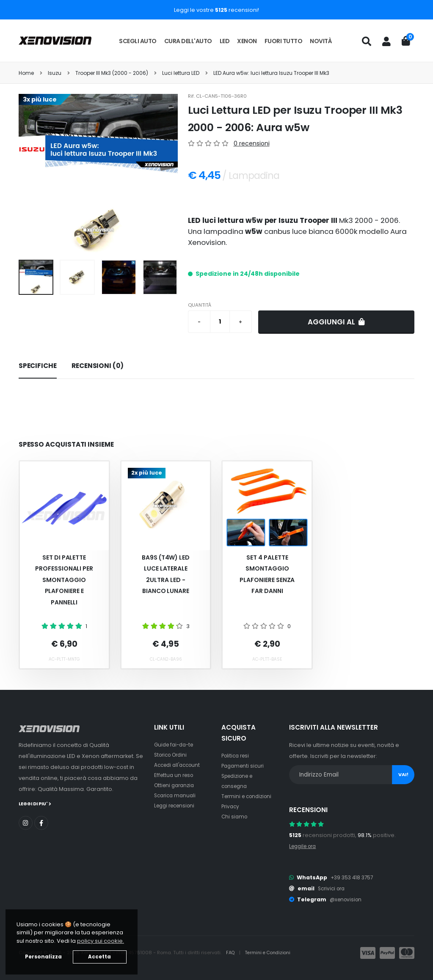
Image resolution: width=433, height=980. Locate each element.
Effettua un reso (175, 775)
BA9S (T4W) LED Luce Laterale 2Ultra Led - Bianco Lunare (166, 574)
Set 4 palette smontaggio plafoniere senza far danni (267, 574)
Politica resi (237, 756)
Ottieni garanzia (176, 785)
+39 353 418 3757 (353, 877)
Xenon (247, 41)
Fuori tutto (284, 41)
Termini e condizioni (249, 796)
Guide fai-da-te (176, 745)
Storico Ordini (173, 755)
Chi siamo (235, 817)
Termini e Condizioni (271, 953)
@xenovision (347, 899)
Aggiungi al (336, 322)
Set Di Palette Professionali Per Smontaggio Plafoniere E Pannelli (64, 580)
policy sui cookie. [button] (101, 941)
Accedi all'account (179, 765)
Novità (321, 41)
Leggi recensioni (177, 806)
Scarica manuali (177, 795)
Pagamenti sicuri (244, 766)
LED (225, 41)
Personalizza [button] (43, 957)
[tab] (38, 366)
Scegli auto (138, 41)
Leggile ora (305, 846)
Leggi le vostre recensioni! (216, 10)
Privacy (231, 806)
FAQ (232, 953)
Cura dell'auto (188, 41)
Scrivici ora (333, 888)
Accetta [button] (99, 957)
